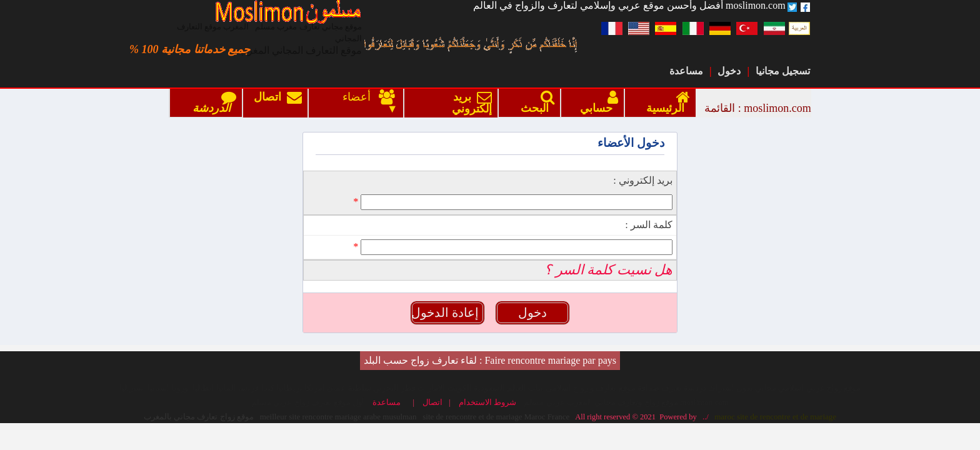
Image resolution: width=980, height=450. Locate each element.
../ (704, 370)
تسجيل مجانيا (783, 71)
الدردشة (212, 103)
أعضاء (360, 97)
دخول (729, 71)
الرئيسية (665, 103)
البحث (535, 103)
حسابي (596, 103)
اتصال (278, 103)
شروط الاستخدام (490, 356)
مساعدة (686, 71)
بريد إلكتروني (469, 103)
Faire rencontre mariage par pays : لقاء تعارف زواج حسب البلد (490, 313)
